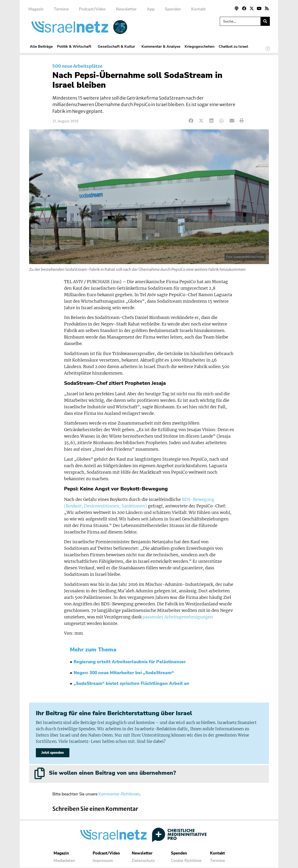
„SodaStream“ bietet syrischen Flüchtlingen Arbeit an (131, 684)
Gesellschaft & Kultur (118, 46)
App (151, 9)
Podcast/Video (92, 9)
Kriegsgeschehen (200, 46)
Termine (61, 9)
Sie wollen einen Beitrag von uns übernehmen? (112, 774)
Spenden (173, 9)
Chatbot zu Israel (233, 46)
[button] (191, 121)
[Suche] (265, 21)
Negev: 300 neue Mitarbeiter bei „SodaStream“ (124, 673)
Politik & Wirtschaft (75, 46)
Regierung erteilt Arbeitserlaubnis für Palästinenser (130, 662)
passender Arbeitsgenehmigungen (178, 617)
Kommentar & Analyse (161, 46)
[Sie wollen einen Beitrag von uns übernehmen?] (40, 774)
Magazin (36, 9)
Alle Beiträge (41, 46)
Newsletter (126, 9)
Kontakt (198, 9)
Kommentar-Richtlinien (119, 795)
